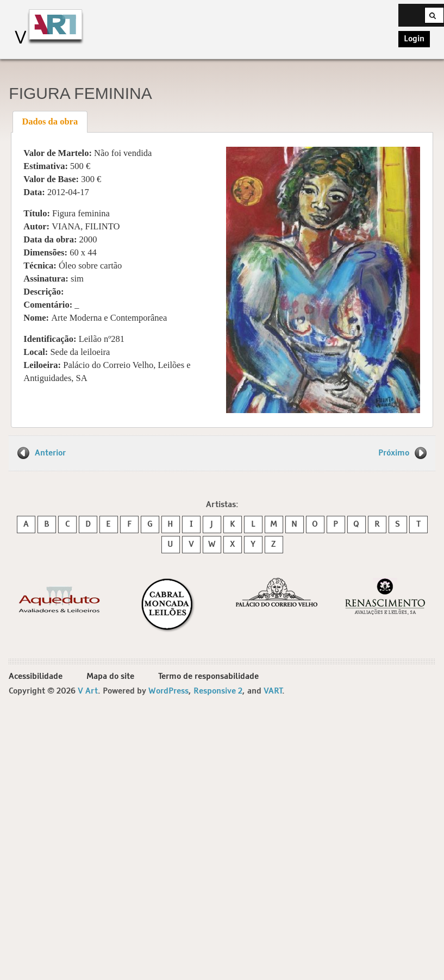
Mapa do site (110, 676)
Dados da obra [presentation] (50, 121)
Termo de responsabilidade (208, 676)
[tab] (50, 122)
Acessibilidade (36, 676)
